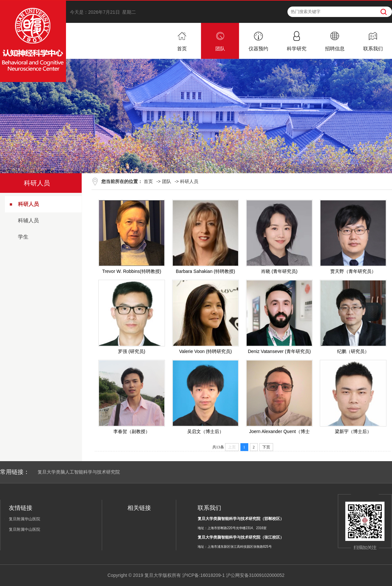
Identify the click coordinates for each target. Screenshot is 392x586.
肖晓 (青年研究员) (279, 271)
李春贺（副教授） (132, 431)
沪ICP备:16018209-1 (204, 575)
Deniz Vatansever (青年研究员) (279, 351)
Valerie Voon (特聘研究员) (205, 351)
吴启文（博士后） (205, 431)
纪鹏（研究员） (353, 351)
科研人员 (28, 204)
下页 (266, 447)
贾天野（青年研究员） (353, 271)
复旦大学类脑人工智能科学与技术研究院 (79, 472)
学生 (23, 237)
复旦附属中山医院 (24, 529)
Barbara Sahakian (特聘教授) (205, 271)
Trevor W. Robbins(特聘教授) (132, 271)
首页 (148, 181)
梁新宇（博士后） (353, 431)
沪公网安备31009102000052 (255, 575)
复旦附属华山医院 (24, 519)
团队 (167, 181)
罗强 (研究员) (131, 351)
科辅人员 (28, 220)
